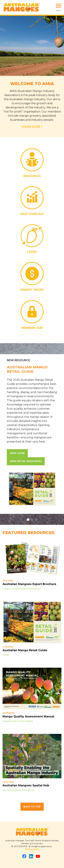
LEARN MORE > (32, 127)
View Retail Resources (26, 461)
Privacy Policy (32, 849)
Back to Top (32, 807)
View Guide (17, 453)
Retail (6, 655)
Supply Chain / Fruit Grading (18, 721)
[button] (28, 520)
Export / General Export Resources (22, 589)
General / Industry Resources (18, 790)
